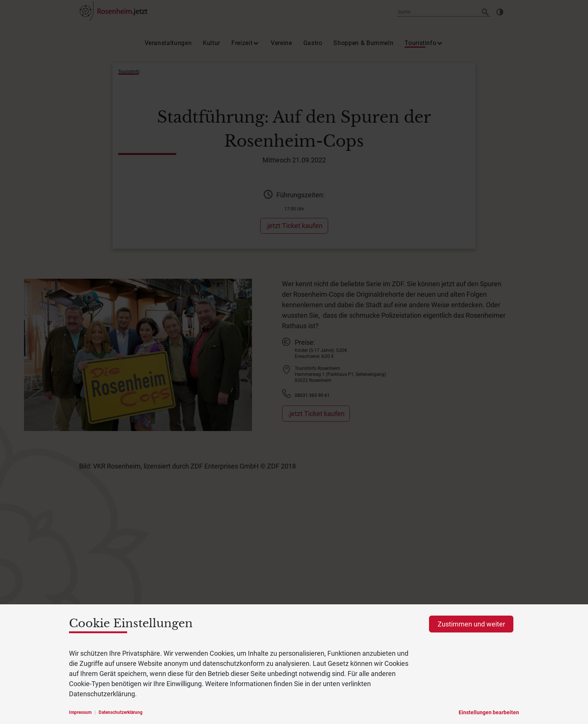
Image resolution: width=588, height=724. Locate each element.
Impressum (80, 712)
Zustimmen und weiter (471, 624)
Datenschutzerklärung (121, 712)
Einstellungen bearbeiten (489, 712)
